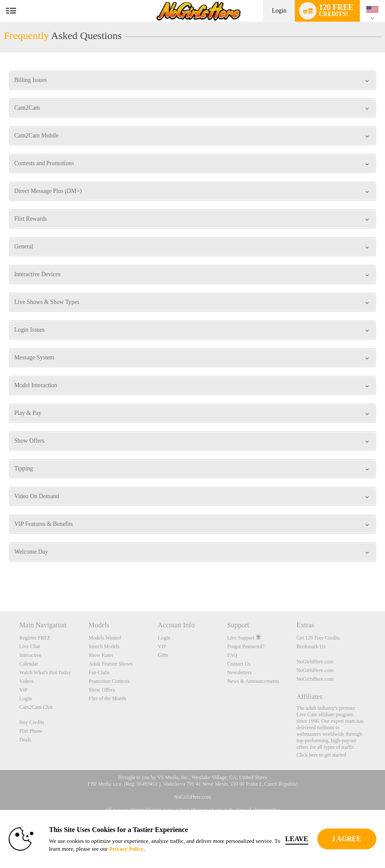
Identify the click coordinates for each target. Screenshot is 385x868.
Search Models (104, 646)
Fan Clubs (99, 672)
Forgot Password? (246, 646)
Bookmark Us (311, 646)
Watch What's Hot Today (45, 672)
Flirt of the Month (107, 698)
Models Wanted (105, 638)
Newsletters (240, 672)
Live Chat (29, 646)
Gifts (163, 655)
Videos (26, 681)
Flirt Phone (31, 731)
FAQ (232, 655)
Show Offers (102, 690)
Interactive (30, 655)
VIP (23, 690)
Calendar (28, 664)
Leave (297, 839)
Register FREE (35, 638)
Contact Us (239, 664)
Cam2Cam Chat (36, 707)
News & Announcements (253, 681)
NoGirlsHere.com (315, 662)
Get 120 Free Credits (318, 638)
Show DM (0, 579)
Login (279, 11)
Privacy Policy (127, 849)
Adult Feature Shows (110, 664)
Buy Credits (32, 722)
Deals (25, 740)
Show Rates (101, 655)
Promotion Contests (109, 681)
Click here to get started (321, 755)
